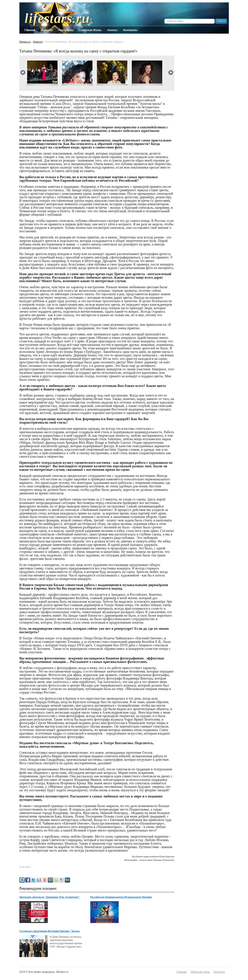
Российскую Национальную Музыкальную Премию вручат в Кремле (121, 897)
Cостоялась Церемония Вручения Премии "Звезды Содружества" (50, 931)
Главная (182, 972)
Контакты (219, 972)
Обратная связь (200, 972)
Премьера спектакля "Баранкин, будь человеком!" (50, 897)
